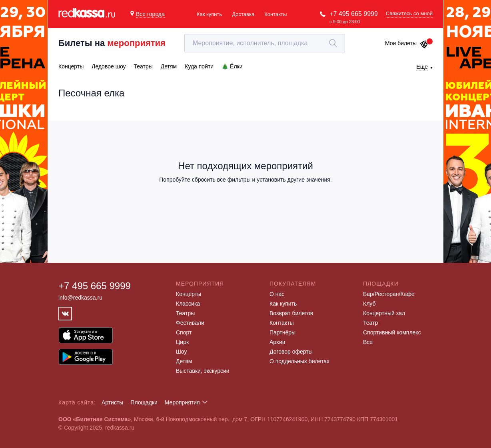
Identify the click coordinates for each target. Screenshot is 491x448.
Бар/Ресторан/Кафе (389, 294)
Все (368, 342)
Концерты (189, 294)
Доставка (243, 14)
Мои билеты (407, 43)
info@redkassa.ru (80, 298)
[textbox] (265, 43)
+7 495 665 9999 (354, 14)
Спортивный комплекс (392, 332)
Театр (370, 323)
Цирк (182, 342)
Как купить (209, 14)
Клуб (369, 304)
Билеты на (112, 43)
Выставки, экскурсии (203, 371)
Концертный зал (384, 313)
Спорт (184, 332)
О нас (277, 294)
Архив (277, 342)
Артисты (113, 402)
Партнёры (282, 332)
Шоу (181, 352)
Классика (188, 304)
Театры (185, 313)
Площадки (144, 402)
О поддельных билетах (299, 361)
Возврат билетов (291, 313)
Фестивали (190, 323)
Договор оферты (291, 352)
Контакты (275, 14)
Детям (184, 361)
